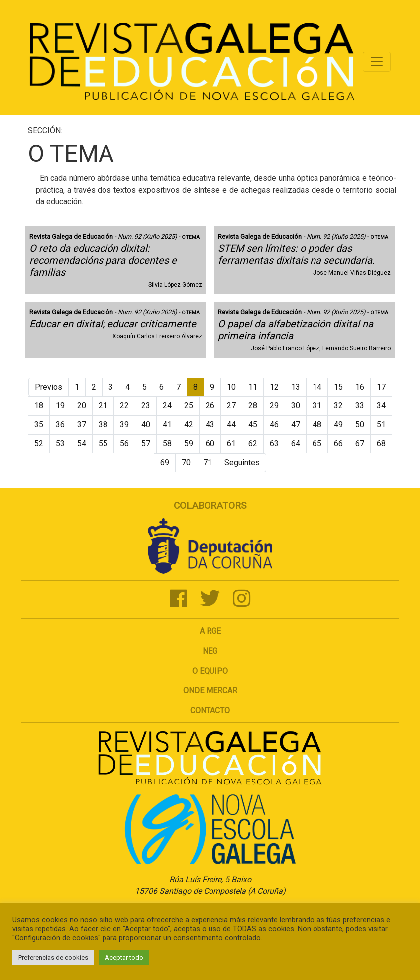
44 (231, 425)
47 (296, 425)
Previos (49, 387)
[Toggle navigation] (377, 62)
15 (338, 387)
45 (253, 425)
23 (146, 406)
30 (296, 406)
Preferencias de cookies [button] (53, 957)
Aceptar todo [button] (124, 957)
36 (60, 425)
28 (253, 406)
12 (274, 387)
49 (338, 425)
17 (381, 387)
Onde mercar (210, 691)
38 (103, 425)
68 (381, 443)
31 (317, 406)
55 (103, 443)
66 (338, 443)
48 (317, 425)
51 (381, 425)
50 (360, 425)
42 (189, 425)
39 (124, 425)
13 (296, 387)
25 (189, 406)
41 (167, 425)
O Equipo (210, 671)
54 (82, 443)
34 (381, 406)
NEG (210, 651)
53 (60, 443)
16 (360, 387)
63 (274, 443)
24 (167, 406)
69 (165, 462)
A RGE (210, 631)
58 (167, 443)
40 (146, 425)
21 (103, 406)
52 (39, 443)
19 (60, 406)
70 (186, 462)
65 (317, 443)
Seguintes (242, 462)
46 (274, 425)
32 (338, 406)
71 (208, 462)
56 (124, 443)
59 (189, 443)
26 (210, 406)
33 (360, 406)
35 (39, 425)
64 (296, 443)
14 (317, 387)
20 (82, 406)
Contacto (210, 711)
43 (210, 425)
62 (253, 443)
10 (231, 387)
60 (210, 443)
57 (146, 443)
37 (82, 425)
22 (124, 406)
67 (360, 443)
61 (231, 443)
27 (231, 406)
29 (274, 406)
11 (253, 387)
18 (39, 406)
